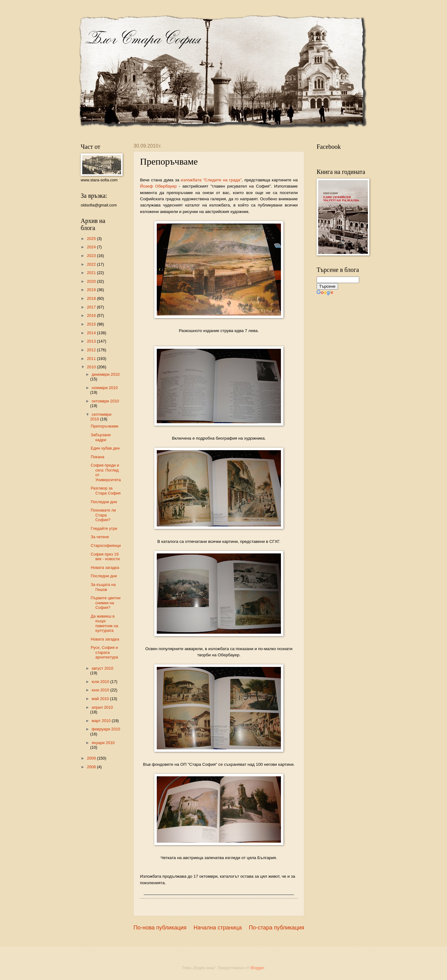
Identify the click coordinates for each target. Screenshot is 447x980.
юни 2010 (101, 690)
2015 (92, 324)
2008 (92, 767)
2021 (92, 273)
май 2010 (101, 699)
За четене (100, 537)
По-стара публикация (276, 928)
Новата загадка (105, 568)
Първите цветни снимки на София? (106, 603)
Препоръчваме (105, 426)
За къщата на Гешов (103, 587)
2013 (92, 341)
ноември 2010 (105, 388)
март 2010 (102, 721)
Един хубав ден (105, 448)
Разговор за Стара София (106, 490)
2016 (92, 315)
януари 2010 (103, 743)
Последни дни (104, 502)
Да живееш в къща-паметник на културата (104, 623)
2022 (92, 264)
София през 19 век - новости (105, 557)
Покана (97, 457)
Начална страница (218, 928)
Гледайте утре (104, 528)
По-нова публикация (160, 928)
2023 (92, 256)
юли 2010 (101, 682)
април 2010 (102, 707)
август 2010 (102, 668)
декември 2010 (106, 374)
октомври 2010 (105, 401)
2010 (92, 367)
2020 (92, 281)
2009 (92, 758)
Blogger (257, 968)
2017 (92, 307)
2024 (92, 247)
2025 (92, 239)
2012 (92, 350)
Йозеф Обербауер (158, 186)
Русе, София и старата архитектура (104, 652)
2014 (92, 333)
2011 (92, 359)
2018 (92, 298)
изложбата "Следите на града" (211, 180)
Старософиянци (106, 545)
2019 (92, 290)
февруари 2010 (106, 729)
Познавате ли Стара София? (103, 515)
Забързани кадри (101, 437)
